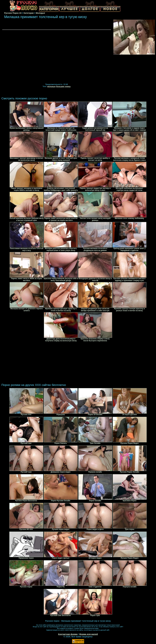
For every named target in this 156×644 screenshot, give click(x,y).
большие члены (63, 86)
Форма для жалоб (88, 634)
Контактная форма (68, 634)
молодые (51, 86)
